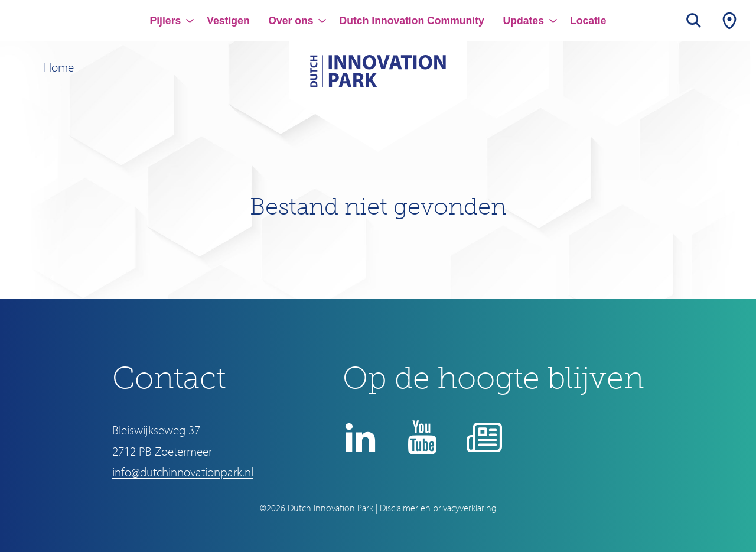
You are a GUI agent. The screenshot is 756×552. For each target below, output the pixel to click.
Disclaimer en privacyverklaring (438, 508)
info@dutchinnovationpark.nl (183, 472)
